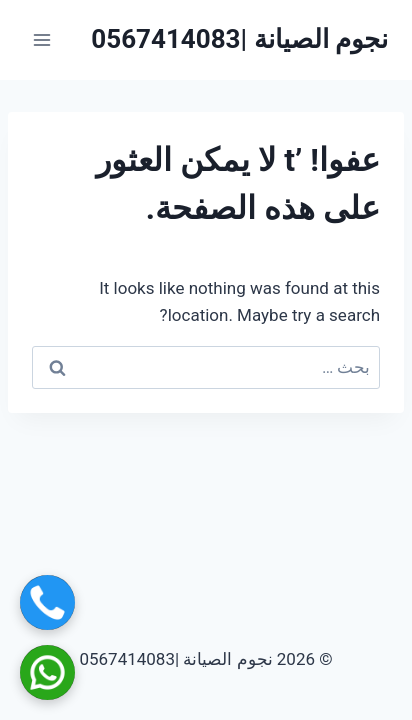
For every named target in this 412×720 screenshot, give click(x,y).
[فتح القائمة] (42, 39)
